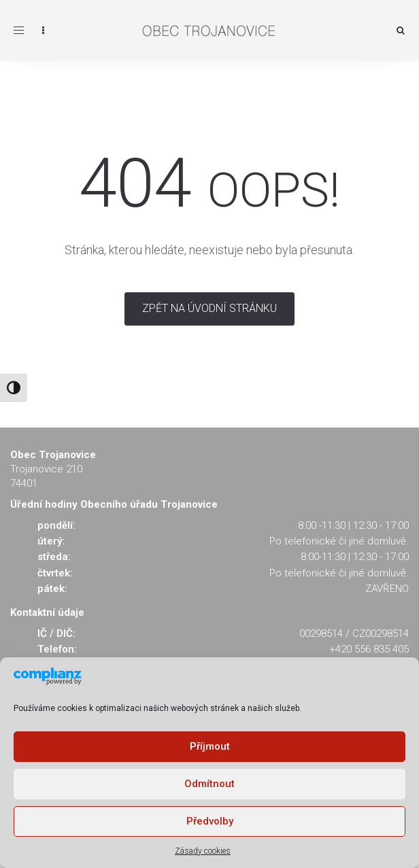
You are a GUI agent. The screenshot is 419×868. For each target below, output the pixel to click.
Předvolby (210, 821)
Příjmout (210, 746)
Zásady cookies (203, 851)
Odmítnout (209, 784)
